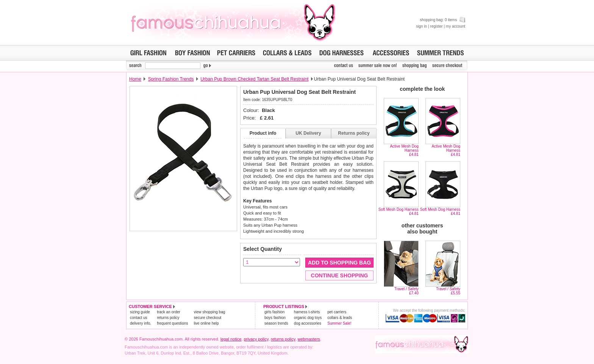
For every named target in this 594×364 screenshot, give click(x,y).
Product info (263, 133)
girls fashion (274, 312)
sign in (421, 26)
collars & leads (340, 318)
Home (135, 79)
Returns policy (354, 133)
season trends (276, 323)
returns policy (168, 318)
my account (456, 26)
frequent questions (172, 323)
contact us (139, 318)
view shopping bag (209, 312)
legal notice (231, 339)
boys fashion (275, 318)
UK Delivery (308, 133)
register (436, 26)
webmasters (309, 339)
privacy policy (256, 339)
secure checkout (207, 318)
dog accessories (308, 323)
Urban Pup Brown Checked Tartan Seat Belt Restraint (254, 79)
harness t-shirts (307, 312)
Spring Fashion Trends (171, 79)
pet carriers (337, 312)
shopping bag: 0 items (442, 20)
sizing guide (140, 312)
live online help (206, 323)
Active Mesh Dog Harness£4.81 (404, 150)
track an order (169, 312)
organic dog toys (308, 318)
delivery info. (141, 323)
